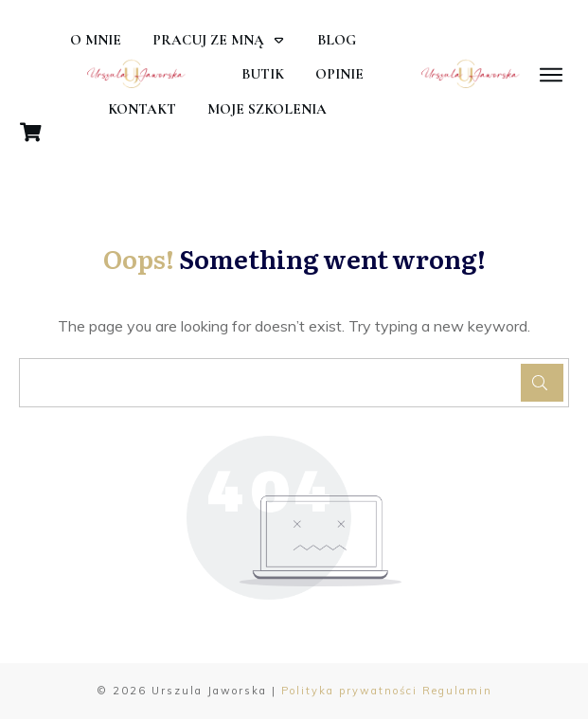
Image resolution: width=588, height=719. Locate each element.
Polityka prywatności (349, 691)
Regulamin (457, 691)
